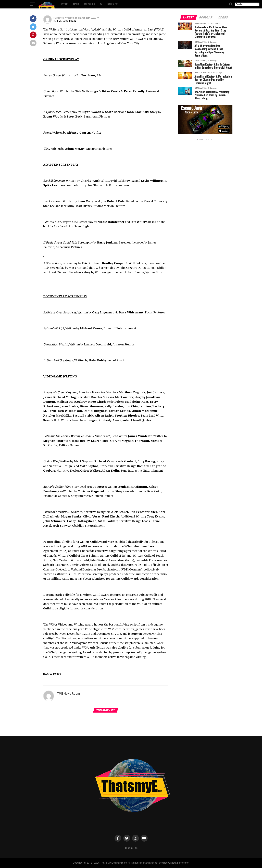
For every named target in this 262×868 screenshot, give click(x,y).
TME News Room (66, 21)
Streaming (89, 4)
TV (101, 4)
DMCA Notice (131, 848)
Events (65, 4)
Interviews (113, 4)
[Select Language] (247, 4)
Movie (76, 4)
